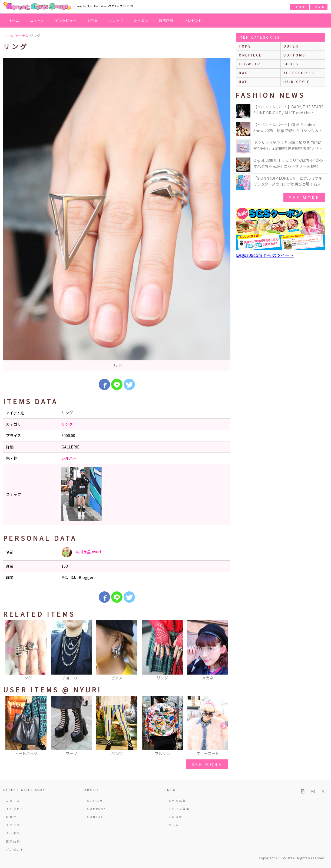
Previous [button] (10, 651)
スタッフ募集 (179, 809)
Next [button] (224, 651)
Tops (245, 46)
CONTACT (97, 817)
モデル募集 (177, 801)
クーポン (141, 20)
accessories (299, 73)
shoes (291, 64)
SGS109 (95, 801)
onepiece (250, 55)
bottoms (294, 55)
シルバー (69, 458)
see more (207, 764)
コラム (174, 825)
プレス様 (175, 817)
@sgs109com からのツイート (265, 255)
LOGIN (319, 7)
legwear (250, 64)
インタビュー (66, 20)
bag (244, 73)
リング (67, 424)
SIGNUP (300, 7)
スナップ (116, 20)
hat (243, 82)
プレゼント (193, 20)
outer (291, 46)
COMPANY (97, 809)
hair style (297, 82)
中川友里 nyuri (81, 552)
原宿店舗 (166, 20)
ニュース (37, 20)
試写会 (93, 20)
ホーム (14, 20)
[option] (117, 214)
